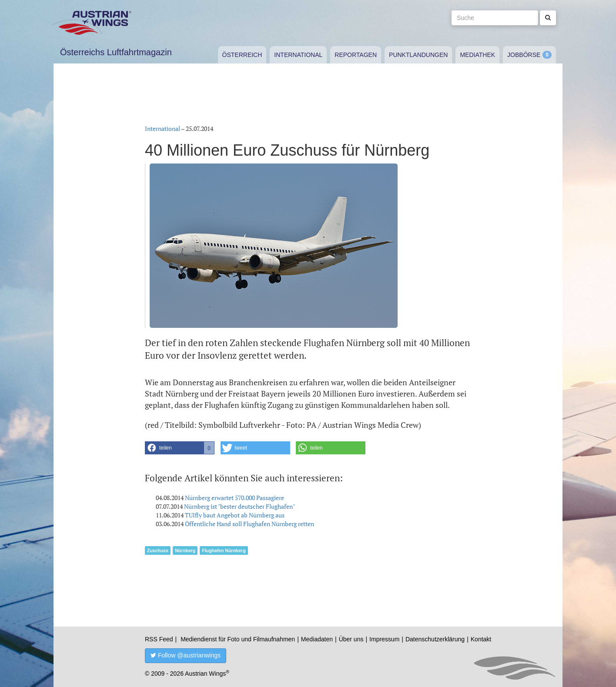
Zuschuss (158, 550)
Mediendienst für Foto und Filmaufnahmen (238, 639)
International (298, 55)
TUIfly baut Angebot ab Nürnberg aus (235, 515)
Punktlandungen (418, 55)
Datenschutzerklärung (435, 639)
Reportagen (356, 55)
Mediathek (477, 55)
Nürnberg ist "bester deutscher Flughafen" (239, 506)
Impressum (384, 639)
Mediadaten (317, 639)
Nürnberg (185, 550)
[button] (180, 448)
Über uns (351, 639)
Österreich (242, 55)
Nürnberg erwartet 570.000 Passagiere (234, 498)
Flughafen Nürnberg (224, 550)
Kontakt (481, 639)
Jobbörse (524, 55)
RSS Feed (159, 639)
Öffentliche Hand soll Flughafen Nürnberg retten (249, 524)
